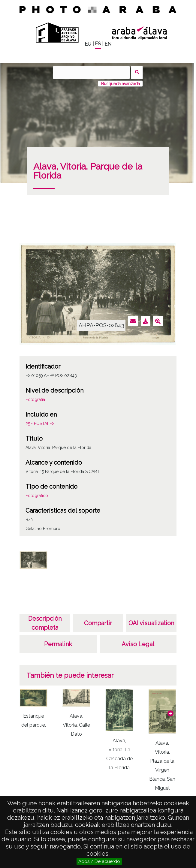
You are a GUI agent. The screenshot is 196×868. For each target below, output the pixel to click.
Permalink (58, 644)
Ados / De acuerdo (99, 861)
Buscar (137, 72)
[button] (170, 713)
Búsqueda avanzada (121, 84)
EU (88, 44)
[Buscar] (91, 72)
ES (98, 44)
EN (108, 44)
